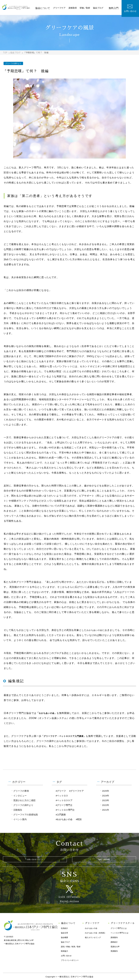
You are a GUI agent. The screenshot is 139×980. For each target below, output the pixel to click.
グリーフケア (63, 8)
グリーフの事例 (21, 791)
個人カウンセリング (92, 937)
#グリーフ (61, 791)
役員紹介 (63, 928)
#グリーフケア (76, 791)
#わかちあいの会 (64, 819)
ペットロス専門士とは (118, 932)
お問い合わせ (65, 955)
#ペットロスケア (64, 800)
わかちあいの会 (95, 630)
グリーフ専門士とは (118, 928)
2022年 (106, 805)
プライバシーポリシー (69, 960)
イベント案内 (20, 819)
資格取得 (77, 8)
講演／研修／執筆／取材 (70, 946)
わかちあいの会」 (49, 713)
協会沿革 (63, 932)
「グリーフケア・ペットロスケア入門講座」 (67, 736)
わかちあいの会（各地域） (94, 932)
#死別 (79, 819)
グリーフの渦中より (23, 805)
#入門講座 (61, 815)
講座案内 (113, 937)
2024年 (106, 796)
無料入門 (114, 8)
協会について (48, 8)
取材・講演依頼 (104, 860)
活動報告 (18, 810)
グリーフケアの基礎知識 (26, 815)
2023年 (106, 800)
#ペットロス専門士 (65, 810)
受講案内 (113, 950)
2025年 (106, 791)
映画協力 (63, 950)
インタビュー (20, 796)
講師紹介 (113, 941)
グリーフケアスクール (122, 923)
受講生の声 (114, 946)
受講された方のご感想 (24, 800)
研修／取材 (89, 8)
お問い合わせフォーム (35, 860)
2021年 (106, 810)
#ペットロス (62, 796)
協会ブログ (102, 8)
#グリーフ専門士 (64, 805)
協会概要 (63, 937)
